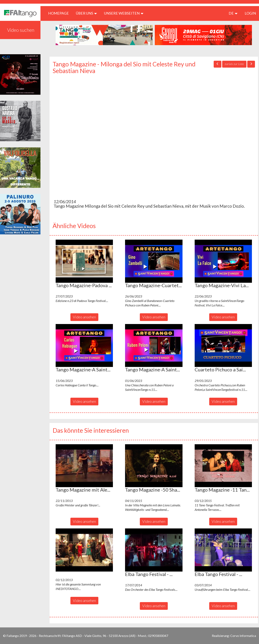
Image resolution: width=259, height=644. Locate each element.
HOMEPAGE (60, 13)
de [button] (233, 13)
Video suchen (21, 30)
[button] (84, 261)
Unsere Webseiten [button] (124, 13)
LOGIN (250, 13)
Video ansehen (84, 317)
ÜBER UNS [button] (86, 13)
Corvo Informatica (243, 636)
